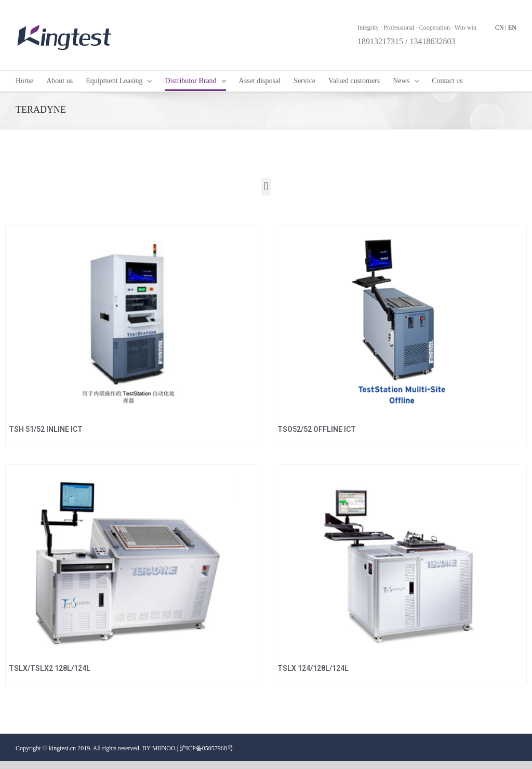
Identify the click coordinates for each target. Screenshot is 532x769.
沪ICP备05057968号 (207, 748)
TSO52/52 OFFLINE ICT (317, 429)
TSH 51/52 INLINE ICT (46, 429)
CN (500, 28)
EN (512, 28)
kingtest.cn (62, 748)
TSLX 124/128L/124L (313, 668)
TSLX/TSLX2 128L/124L (50, 668)
